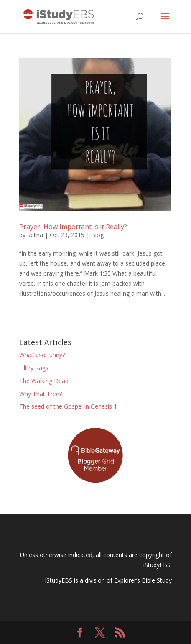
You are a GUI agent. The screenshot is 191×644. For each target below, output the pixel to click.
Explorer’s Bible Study (143, 580)
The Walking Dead (44, 381)
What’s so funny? (42, 355)
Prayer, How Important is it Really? (73, 227)
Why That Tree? (41, 394)
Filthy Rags (34, 368)
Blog (97, 235)
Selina (35, 235)
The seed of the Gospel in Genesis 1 (68, 406)
